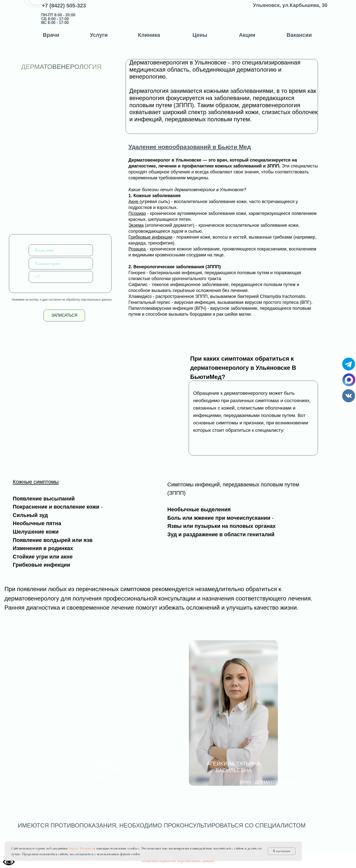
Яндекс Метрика (81, 848)
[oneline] (61, 264)
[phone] (61, 277)
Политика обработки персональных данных (178, 861)
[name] (61, 250)
